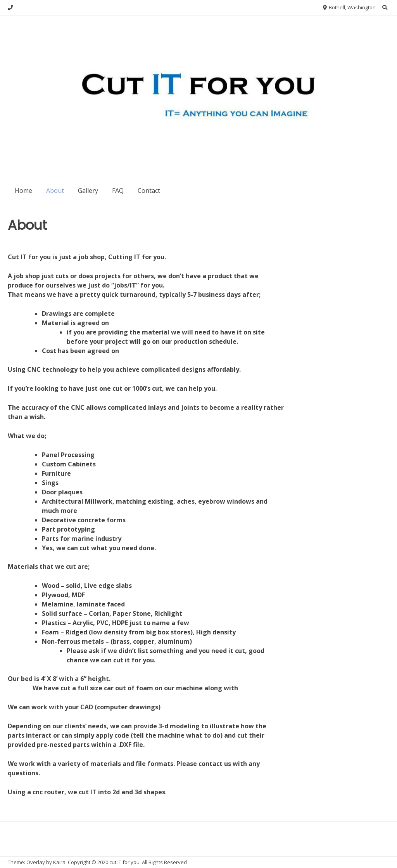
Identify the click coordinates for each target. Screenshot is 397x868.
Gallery (88, 191)
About (55, 191)
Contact (149, 191)
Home (23, 191)
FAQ (118, 191)
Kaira (59, 862)
